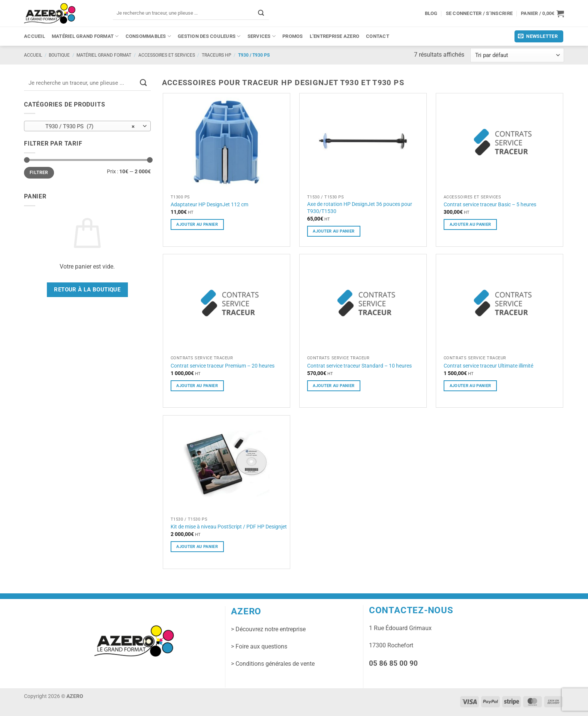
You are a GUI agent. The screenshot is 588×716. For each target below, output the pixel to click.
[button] (542, 14)
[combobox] (87, 126)
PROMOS (293, 36)
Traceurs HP (217, 55)
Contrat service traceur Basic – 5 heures (490, 204)
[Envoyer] (261, 13)
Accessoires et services (167, 55)
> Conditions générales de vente (273, 664)
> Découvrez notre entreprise (268, 629)
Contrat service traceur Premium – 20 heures (223, 366)
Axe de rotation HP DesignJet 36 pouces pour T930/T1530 (360, 208)
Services (262, 36)
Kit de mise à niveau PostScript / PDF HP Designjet (229, 527)
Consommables (148, 36)
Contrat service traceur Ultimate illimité (488, 366)
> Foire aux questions (259, 646)
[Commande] (517, 55)
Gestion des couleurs (209, 36)
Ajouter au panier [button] (197, 224)
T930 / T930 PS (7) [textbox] (83, 126)
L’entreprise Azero (335, 36)
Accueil (34, 36)
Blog (431, 13)
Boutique (59, 55)
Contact (378, 36)
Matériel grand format (85, 36)
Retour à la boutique (87, 290)
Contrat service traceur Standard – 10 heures (359, 366)
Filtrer (39, 173)
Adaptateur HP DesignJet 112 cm (209, 204)
